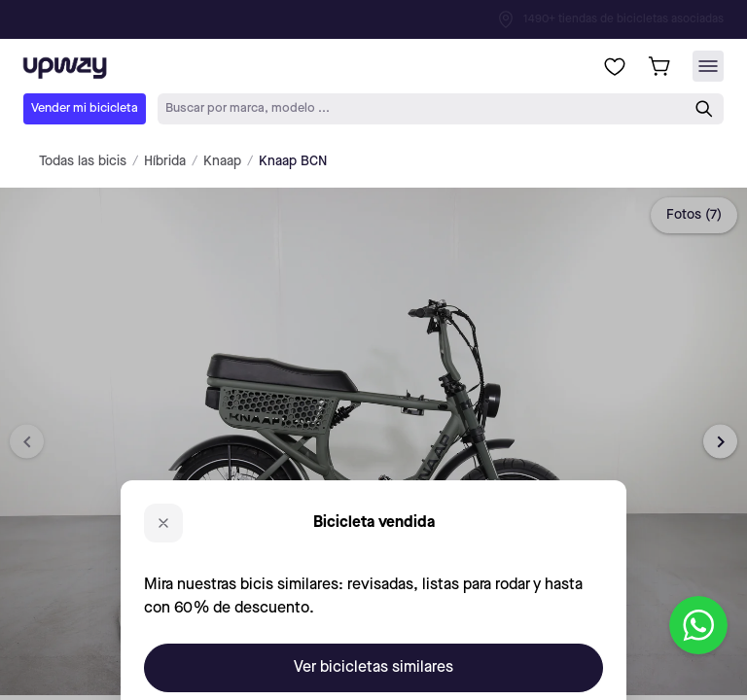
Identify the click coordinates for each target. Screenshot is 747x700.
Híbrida (165, 161)
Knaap (222, 161)
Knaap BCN (293, 161)
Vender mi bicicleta (85, 108)
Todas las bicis (83, 161)
